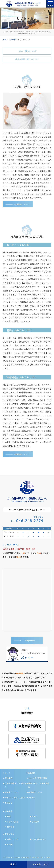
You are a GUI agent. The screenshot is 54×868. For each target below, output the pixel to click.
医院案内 (9, 778)
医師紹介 (32, 773)
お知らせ (9, 803)
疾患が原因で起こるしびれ (27, 59)
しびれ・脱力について (27, 51)
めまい (34, 816)
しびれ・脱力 (13, 822)
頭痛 (9, 816)
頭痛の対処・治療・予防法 (39, 785)
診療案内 (9, 811)
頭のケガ (11, 827)
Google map (30, 640)
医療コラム (10, 834)
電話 (13, 864)
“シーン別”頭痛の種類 (38, 778)
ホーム (8, 773)
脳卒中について (11, 792)
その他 (10, 844)
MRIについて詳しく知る (15, 798)
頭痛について (13, 839)
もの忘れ (35, 822)
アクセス (32, 798)
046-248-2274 (27, 521)
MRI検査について (40, 864)
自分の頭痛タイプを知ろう (15, 785)
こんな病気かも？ (39, 839)
